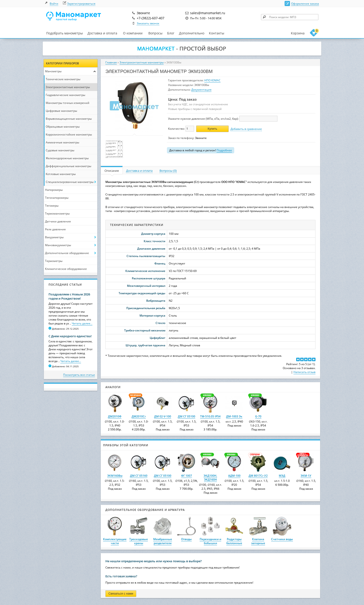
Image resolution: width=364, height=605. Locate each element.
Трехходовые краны (139, 541)
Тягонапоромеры (57, 198)
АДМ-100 (234, 476)
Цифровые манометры (61, 111)
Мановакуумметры (58, 245)
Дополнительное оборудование (67, 253)
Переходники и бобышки (210, 541)
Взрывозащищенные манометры (69, 119)
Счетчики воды (282, 539)
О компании (133, 33)
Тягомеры (52, 206)
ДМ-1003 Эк (234, 416)
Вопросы (155, 33)
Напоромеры (54, 190)
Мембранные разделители (163, 541)
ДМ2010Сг (139, 416)
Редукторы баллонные (234, 541)
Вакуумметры (54, 237)
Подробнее (224, 150)
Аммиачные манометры (62, 142)
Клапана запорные (258, 541)
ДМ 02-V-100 (163, 416)
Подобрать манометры (65, 33)
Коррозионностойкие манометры (69, 134)
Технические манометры (63, 79)
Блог (171, 33)
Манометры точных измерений (68, 103)
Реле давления (55, 229)
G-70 (258, 416)
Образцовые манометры (63, 127)
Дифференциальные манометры (68, 166)
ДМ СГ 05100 (187, 416)
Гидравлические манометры (65, 95)
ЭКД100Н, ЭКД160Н (210, 478)
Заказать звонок (148, 23)
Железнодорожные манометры (67, 158)
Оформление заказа (305, 4)
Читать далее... (82, 323)
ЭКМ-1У (306, 476)
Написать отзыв (304, 372)
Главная (111, 62)
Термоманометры (57, 213)
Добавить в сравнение (246, 129)
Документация (201, 90)
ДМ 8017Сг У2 (258, 476)
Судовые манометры (60, 150)
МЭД (282, 476)
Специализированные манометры (70, 182)
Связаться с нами (121, 593)
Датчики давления (58, 221)
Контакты (217, 33)
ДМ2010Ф (115, 416)
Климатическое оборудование (66, 269)
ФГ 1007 (187, 476)
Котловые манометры (61, 174)
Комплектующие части (115, 541)
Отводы (186, 539)
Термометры (54, 261)
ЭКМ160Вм (115, 476)
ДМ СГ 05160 (139, 476)
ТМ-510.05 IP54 (210, 416)
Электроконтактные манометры (68, 87)
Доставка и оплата (102, 33)
